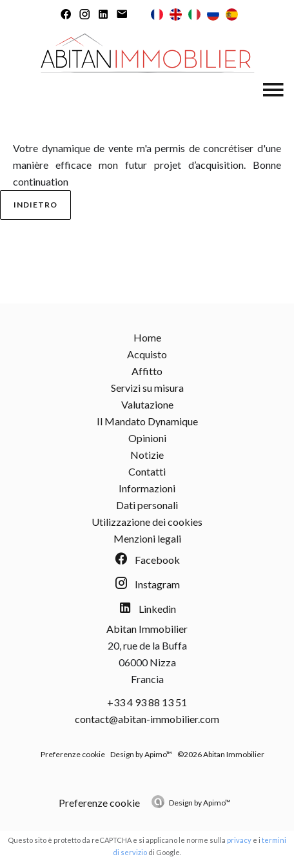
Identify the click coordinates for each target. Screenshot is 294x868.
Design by (200, 803)
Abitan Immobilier (147, 629)
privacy (239, 840)
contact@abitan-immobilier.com (147, 719)
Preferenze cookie (73, 754)
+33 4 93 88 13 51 (147, 702)
